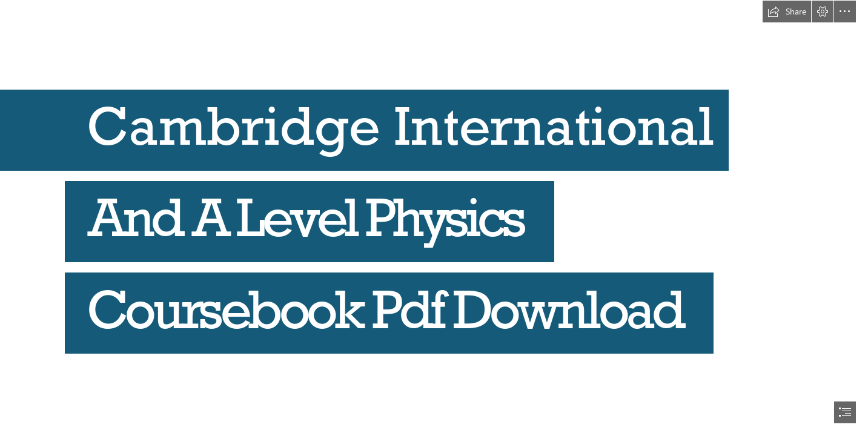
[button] (787, 12)
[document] (434, 218)
